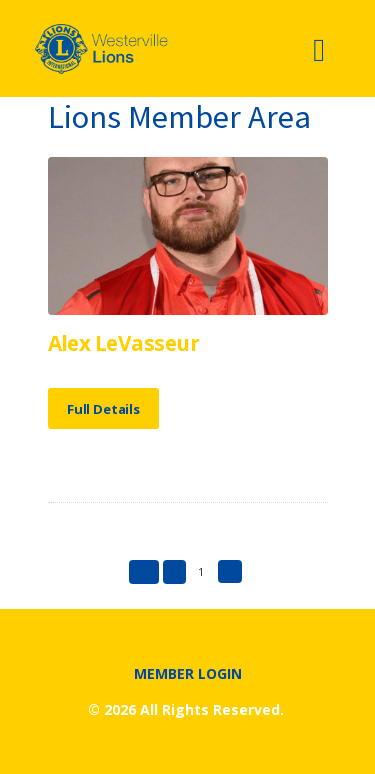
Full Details (103, 409)
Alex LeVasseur (124, 343)
